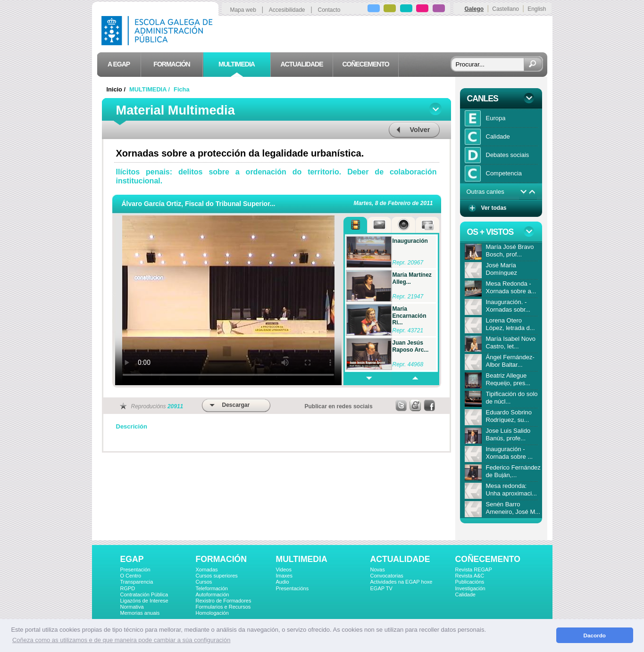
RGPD (128, 588)
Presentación (135, 569)
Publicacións (470, 582)
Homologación (212, 613)
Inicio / (117, 89)
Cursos (204, 582)
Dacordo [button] (595, 635)
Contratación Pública (144, 594)
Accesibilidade (287, 10)
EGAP (132, 559)
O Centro (131, 576)
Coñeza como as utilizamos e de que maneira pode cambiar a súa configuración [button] (121, 640)
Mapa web (243, 10)
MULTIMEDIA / (151, 89)
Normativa (132, 607)
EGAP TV (381, 588)
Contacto (329, 10)
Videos (284, 569)
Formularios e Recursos (223, 607)
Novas (378, 569)
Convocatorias (387, 576)
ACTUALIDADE (400, 559)
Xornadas (207, 569)
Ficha (181, 89)
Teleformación (212, 588)
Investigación (470, 588)
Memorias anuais (140, 613)
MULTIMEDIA (302, 559)
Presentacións (293, 588)
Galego (474, 9)
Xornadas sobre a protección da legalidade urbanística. (240, 153)
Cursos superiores (217, 576)
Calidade (465, 594)
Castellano (506, 9)
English (537, 9)
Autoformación (213, 594)
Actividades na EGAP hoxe (401, 582)
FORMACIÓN (221, 559)
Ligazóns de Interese (144, 601)
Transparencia (137, 582)
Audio (283, 582)
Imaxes (284, 576)
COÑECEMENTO (488, 559)
